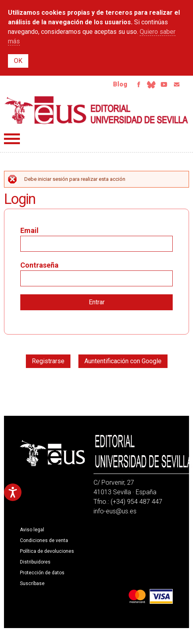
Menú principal (12, 139)
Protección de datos (42, 573)
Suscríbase (32, 583)
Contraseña (39, 265)
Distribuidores (35, 562)
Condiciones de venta (44, 540)
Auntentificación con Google (123, 361)
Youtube (164, 84)
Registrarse (48, 361)
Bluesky (151, 84)
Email (177, 84)
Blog (120, 84)
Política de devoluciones (47, 551)
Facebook (138, 84)
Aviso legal (32, 530)
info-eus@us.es (115, 511)
